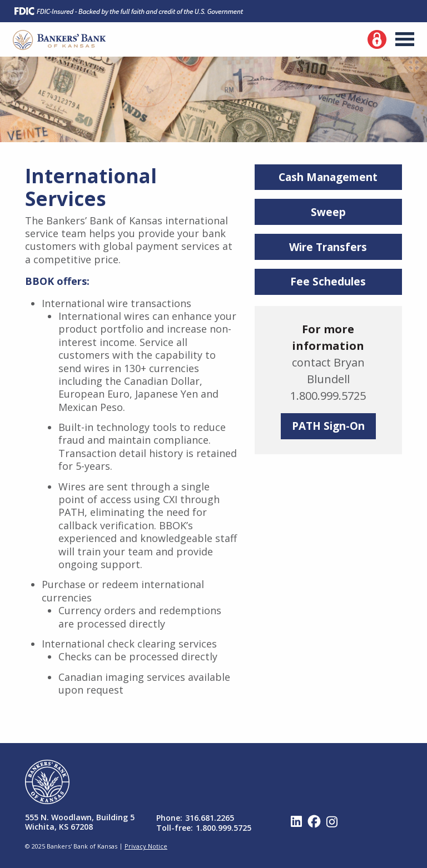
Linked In (296, 821)
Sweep (328, 212)
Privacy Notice (146, 846)
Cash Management (328, 177)
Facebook (314, 821)
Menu (405, 39)
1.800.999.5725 (224, 828)
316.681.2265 (210, 818)
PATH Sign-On (328, 426)
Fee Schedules (328, 282)
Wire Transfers (328, 247)
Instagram (332, 821)
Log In (377, 39)
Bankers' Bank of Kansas (59, 40)
